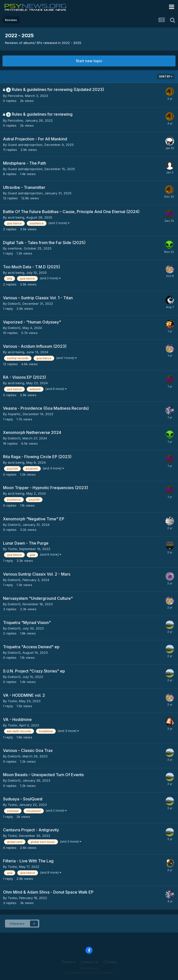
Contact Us (89, 962)
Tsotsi (12, 549)
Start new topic (89, 61)
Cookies (110, 962)
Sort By (166, 76)
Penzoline (15, 96)
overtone (15, 248)
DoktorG (14, 304)
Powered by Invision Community (89, 973)
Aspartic (14, 414)
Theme (68, 962)
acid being (16, 217)
